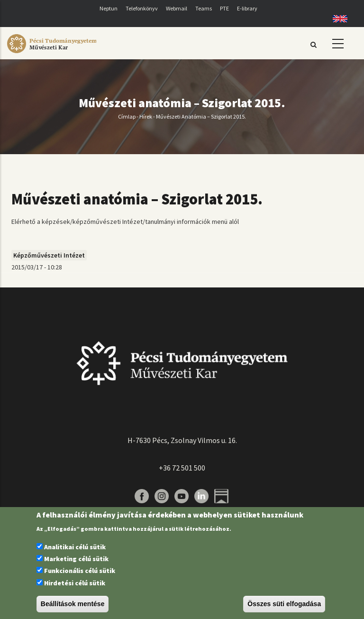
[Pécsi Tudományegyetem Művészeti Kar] (52, 53)
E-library (247, 8)
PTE (224, 8)
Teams (204, 8)
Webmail (177, 8)
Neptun (109, 8)
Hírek (146, 116)
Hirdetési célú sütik (75, 583)
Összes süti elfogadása (284, 604)
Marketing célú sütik (76, 559)
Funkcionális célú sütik (80, 571)
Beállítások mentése (73, 604)
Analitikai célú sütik (75, 547)
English (337, 19)
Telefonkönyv (142, 8)
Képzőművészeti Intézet (49, 255)
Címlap (127, 116)
